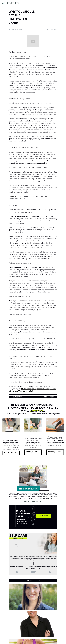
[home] (12, 3)
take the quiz (44, 516)
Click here (12, 196)
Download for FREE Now (33, 452)
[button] (62, 3)
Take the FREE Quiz (11, 453)
